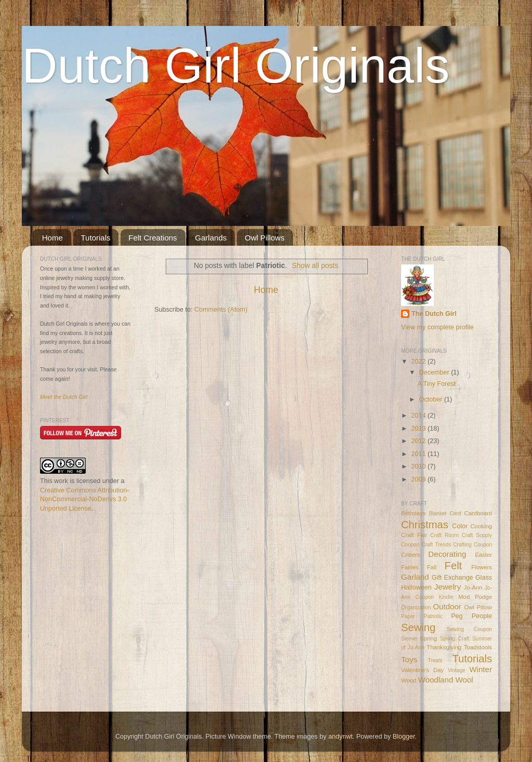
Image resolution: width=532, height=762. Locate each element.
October (432, 399)
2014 (419, 416)
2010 (419, 466)
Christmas (425, 525)
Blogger (404, 737)
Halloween (416, 587)
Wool (464, 680)
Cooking (481, 526)
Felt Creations (152, 238)
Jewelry (448, 587)
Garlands (211, 238)
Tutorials (96, 238)
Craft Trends (436, 545)
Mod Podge (475, 597)
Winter (481, 669)
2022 (419, 362)
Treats (435, 660)
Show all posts (315, 265)
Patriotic (433, 616)
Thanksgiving (444, 647)
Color (460, 526)
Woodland (436, 680)
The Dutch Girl (434, 314)
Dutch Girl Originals (236, 65)
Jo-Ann (473, 587)
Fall (432, 567)
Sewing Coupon (469, 629)
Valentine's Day (422, 670)
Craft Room (444, 535)
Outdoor (447, 606)
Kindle (446, 597)
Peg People (471, 616)
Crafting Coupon (473, 545)
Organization (416, 607)
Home (52, 238)
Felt (454, 566)
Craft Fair (414, 535)
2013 (419, 429)
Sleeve (409, 639)
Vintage (457, 670)
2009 (419, 479)
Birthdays (413, 513)
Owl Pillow (478, 607)
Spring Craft (455, 639)
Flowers (482, 567)
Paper (408, 616)
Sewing (418, 627)
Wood (409, 680)
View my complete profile (437, 327)
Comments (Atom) (221, 310)
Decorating (447, 554)
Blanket (438, 513)
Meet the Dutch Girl (64, 397)
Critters (411, 555)
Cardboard (478, 513)
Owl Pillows (265, 238)
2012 (419, 441)
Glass (484, 578)
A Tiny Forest (436, 384)
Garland (415, 577)
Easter (483, 555)
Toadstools (478, 647)
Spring (428, 638)
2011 (419, 454)
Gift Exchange (453, 578)
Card (455, 513)
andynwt (341, 737)
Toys (409, 659)
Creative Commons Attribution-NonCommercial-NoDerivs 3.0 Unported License (84, 499)
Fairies (410, 567)
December (435, 372)
